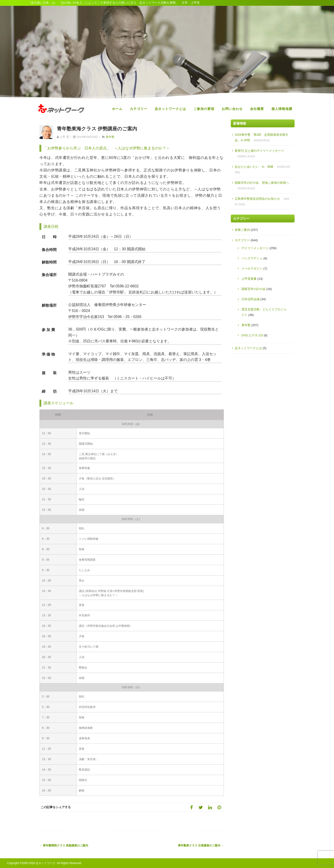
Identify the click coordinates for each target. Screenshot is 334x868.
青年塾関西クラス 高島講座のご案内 (64, 845)
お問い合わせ (232, 109)
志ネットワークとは (170, 109)
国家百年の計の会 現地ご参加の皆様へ (262, 183)
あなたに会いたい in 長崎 (254, 167)
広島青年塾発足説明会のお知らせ (257, 199)
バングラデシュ (252, 258)
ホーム (117, 109)
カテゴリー (139, 109)
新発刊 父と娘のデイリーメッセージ (259, 151)
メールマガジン (252, 268)
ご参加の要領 (204, 109)
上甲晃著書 (249, 279)
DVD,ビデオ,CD (252, 335)
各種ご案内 (242, 230)
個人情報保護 (282, 109)
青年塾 (110, 137)
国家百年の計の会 (254, 289)
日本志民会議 (250, 299)
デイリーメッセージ (255, 248)
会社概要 (257, 109)
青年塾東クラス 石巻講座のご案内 (201, 845)
